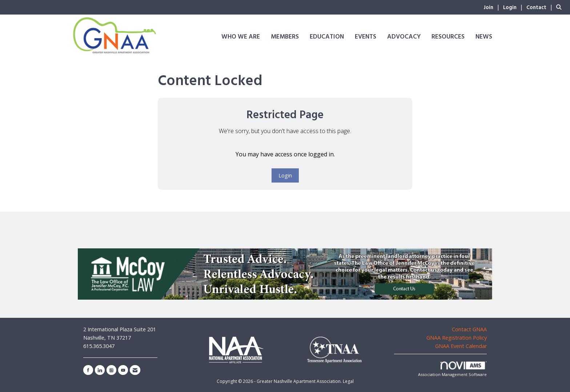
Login (285, 175)
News (484, 37)
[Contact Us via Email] (135, 370)
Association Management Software (452, 369)
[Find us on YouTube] (123, 370)
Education (327, 37)
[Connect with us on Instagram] (111, 370)
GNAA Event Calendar (461, 346)
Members (285, 37)
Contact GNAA (469, 329)
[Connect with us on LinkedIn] (100, 370)
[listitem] (493, 7)
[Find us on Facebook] (88, 370)
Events (366, 37)
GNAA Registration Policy (457, 338)
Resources (448, 37)
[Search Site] (560, 7)
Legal (348, 381)
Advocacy (404, 37)
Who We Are (241, 37)
